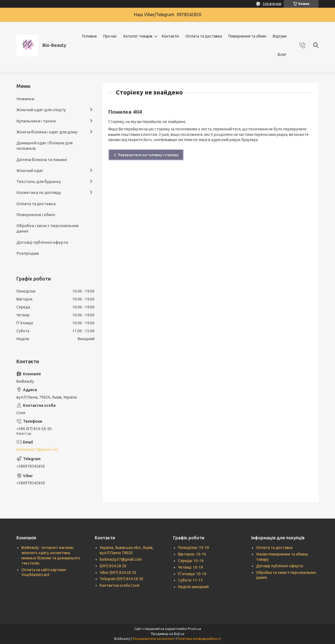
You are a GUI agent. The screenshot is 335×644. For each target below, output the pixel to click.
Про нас (110, 36)
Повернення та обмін (247, 36)
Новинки (25, 99)
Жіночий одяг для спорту (41, 110)
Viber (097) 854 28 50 (118, 573)
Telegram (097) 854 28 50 (121, 579)
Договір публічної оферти (42, 242)
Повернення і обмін (36, 215)
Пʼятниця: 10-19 (192, 574)
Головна (89, 36)
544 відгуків (272, 4)
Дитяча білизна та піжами (42, 160)
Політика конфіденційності (199, 639)
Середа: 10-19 (191, 561)
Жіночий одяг (30, 171)
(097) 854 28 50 (113, 566)
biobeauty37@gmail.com (37, 450)
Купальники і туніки (36, 121)
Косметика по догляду (39, 192)
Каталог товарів (138, 36)
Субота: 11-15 (190, 580)
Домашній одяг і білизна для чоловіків (45, 146)
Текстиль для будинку (39, 181)
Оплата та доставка (204, 36)
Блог (282, 55)
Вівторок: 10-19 (192, 554)
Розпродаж (28, 253)
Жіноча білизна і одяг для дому (47, 132)
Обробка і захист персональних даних (48, 228)
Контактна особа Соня (120, 585)
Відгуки (280, 36)
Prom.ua (194, 629)
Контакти (170, 36)
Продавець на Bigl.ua (168, 634)
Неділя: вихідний (193, 587)
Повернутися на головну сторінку (148, 155)
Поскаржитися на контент (154, 639)
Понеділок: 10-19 (194, 548)
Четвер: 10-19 (191, 567)
